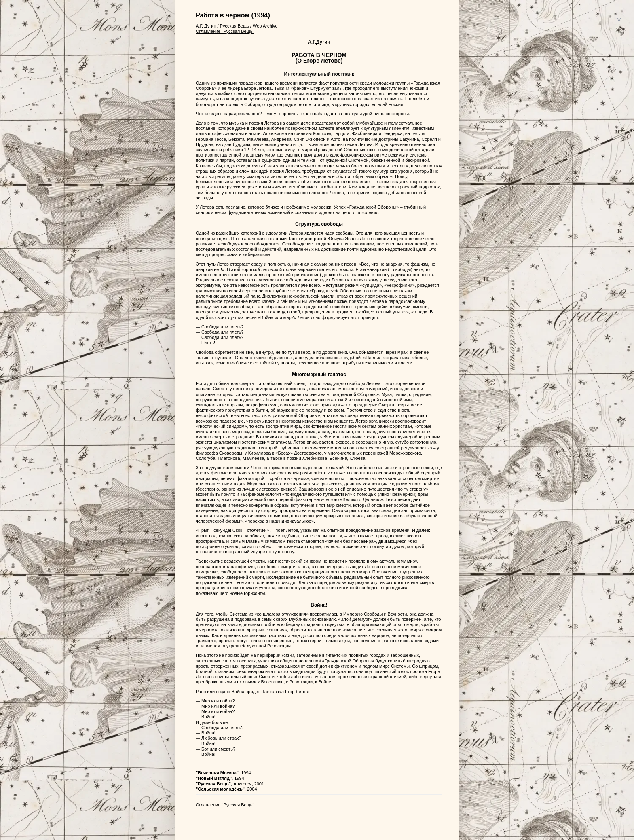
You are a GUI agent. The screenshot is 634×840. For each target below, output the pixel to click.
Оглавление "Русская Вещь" (225, 31)
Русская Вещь (235, 26)
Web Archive (265, 26)
